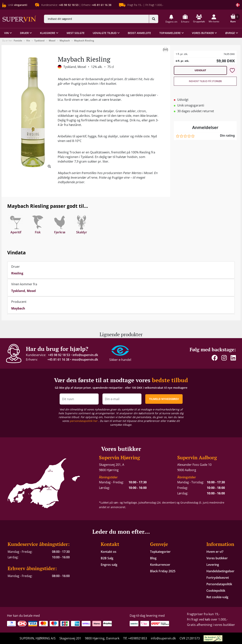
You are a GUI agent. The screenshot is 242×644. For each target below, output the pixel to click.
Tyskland (39, 41)
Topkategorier (160, 552)
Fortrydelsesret (218, 578)
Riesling (17, 273)
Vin (28, 41)
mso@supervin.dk (85, 359)
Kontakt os (109, 552)
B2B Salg (107, 558)
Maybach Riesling (84, 41)
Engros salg (109, 565)
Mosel (52, 41)
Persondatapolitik (219, 584)
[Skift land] (238, 5)
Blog (153, 558)
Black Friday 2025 (163, 571)
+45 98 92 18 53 (59, 355)
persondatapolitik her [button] (84, 421)
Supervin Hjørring (119, 457)
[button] (171, 19)
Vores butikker (217, 558)
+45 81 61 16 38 (58, 359)
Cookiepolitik (216, 591)
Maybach (65, 41)
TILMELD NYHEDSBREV (164, 399)
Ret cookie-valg (217, 597)
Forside (18, 41)
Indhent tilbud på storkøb (205, 81)
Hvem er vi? (215, 552)
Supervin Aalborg (197, 457)
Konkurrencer (160, 565)
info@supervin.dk (85, 355)
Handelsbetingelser (220, 571)
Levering (213, 565)
